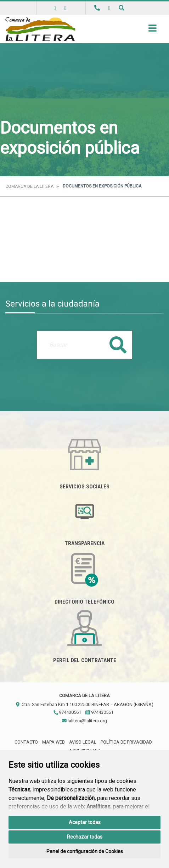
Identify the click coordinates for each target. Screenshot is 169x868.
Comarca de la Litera (29, 186)
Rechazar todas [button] (85, 837)
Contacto (26, 742)
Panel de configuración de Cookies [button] (85, 851)
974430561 (67, 712)
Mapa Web (53, 742)
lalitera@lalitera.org (84, 721)
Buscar (118, 345)
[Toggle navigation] (153, 30)
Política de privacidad (126, 742)
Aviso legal (83, 742)
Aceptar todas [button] (85, 822)
